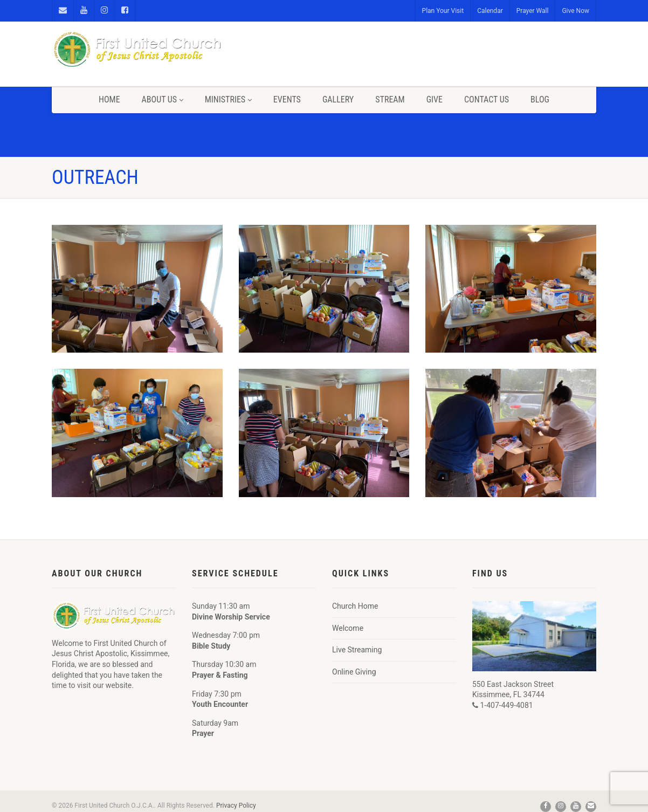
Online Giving (354, 672)
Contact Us (487, 99)
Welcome (348, 628)
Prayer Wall (533, 11)
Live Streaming (357, 650)
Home (109, 99)
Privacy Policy (236, 806)
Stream (390, 99)
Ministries (228, 99)
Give (435, 99)
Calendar (490, 11)
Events (287, 99)
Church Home (355, 606)
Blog (540, 99)
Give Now (575, 11)
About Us (163, 99)
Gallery (338, 99)
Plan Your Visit (443, 11)
